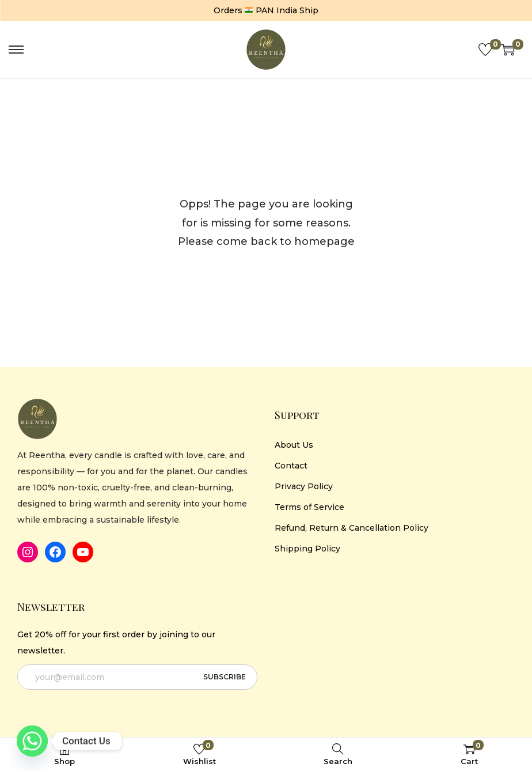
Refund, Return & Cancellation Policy (351, 528)
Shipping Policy (307, 549)
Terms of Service (309, 507)
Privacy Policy (304, 486)
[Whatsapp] (32, 741)
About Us (294, 445)
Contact (291, 466)
